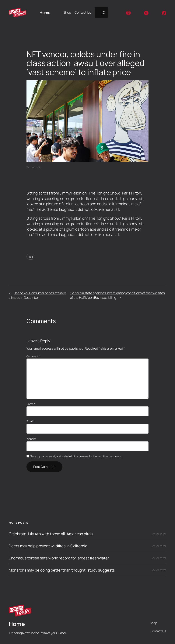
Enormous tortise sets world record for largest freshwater (59, 558)
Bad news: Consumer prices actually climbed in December (37, 295)
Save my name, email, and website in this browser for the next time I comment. (76, 456)
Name (31, 404)
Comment (33, 356)
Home (45, 12)
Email (30, 421)
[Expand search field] (101, 13)
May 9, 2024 (159, 534)
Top (31, 257)
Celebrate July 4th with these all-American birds (51, 534)
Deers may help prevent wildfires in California (48, 546)
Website (31, 439)
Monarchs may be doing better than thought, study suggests (62, 570)
